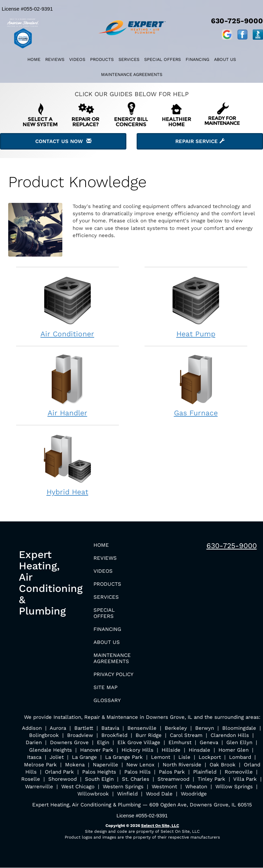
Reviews (55, 59)
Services (129, 59)
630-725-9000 (232, 546)
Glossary (107, 700)
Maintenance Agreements (132, 74)
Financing (197, 59)
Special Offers (162, 59)
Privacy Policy (114, 674)
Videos (77, 59)
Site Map (105, 687)
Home (34, 59)
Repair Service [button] (200, 141)
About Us (225, 59)
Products (102, 59)
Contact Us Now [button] (63, 141)
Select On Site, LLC (160, 826)
